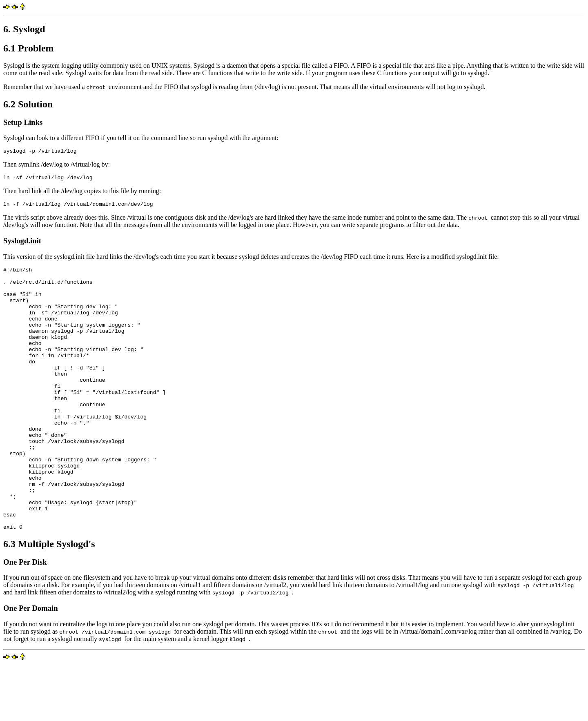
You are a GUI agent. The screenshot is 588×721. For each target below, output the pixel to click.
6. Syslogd (24, 29)
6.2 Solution (28, 104)
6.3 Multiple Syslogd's (49, 600)
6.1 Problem (29, 48)
